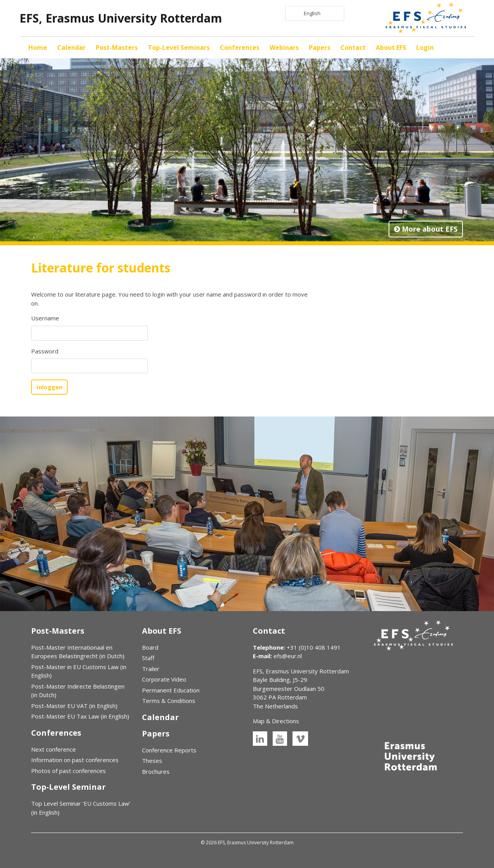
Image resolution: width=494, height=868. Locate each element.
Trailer (151, 669)
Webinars (284, 47)
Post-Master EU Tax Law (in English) (80, 716)
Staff (148, 658)
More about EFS (426, 229)
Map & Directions (276, 721)
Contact (353, 47)
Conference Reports (169, 750)
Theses (152, 761)
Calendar (71, 47)
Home (38, 47)
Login (425, 47)
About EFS (391, 47)
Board (150, 647)
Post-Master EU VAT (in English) (74, 706)
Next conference (53, 749)
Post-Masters (117, 47)
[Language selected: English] (315, 13)
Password (45, 351)
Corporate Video (164, 679)
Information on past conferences (75, 760)
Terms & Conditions (169, 701)
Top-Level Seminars (179, 47)
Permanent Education (171, 690)
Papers (320, 47)
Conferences (240, 47)
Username (45, 318)
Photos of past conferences (68, 771)
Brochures (156, 771)
